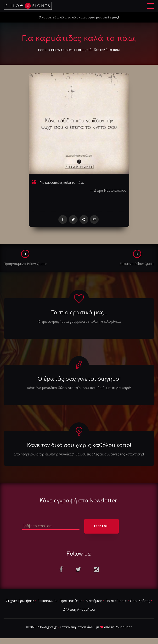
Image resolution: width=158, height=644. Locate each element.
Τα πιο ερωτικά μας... (79, 313)
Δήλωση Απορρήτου (79, 609)
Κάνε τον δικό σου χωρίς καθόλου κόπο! (79, 445)
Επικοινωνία (47, 601)
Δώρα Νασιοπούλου (110, 190)
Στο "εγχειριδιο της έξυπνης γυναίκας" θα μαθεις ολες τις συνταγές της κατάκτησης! (79, 454)
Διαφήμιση (94, 601)
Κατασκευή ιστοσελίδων (77, 627)
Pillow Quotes (62, 50)
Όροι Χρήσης (140, 601)
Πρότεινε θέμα (71, 601)
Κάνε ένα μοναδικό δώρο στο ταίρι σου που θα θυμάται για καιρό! (79, 388)
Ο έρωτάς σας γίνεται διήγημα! (79, 379)
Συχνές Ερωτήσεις (20, 601)
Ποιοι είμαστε (116, 601)
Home (43, 50)
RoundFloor (123, 627)
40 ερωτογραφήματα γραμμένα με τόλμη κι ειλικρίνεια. (79, 321)
